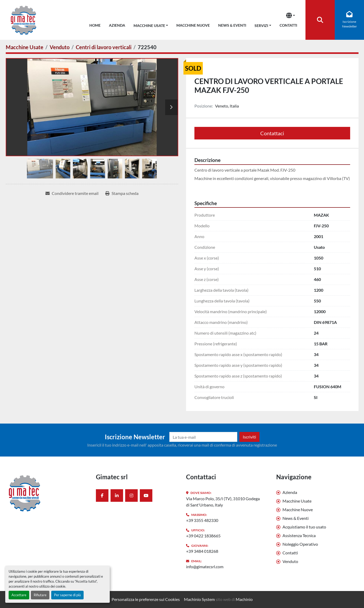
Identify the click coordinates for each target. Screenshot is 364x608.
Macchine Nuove (193, 25)
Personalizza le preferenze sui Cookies (146, 599)
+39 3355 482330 (202, 520)
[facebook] (102, 496)
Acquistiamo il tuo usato (304, 527)
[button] (151, 24)
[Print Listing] (122, 193)
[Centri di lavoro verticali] (104, 47)
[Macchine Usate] (25, 47)
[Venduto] (60, 47)
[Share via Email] (72, 193)
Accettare (19, 595)
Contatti (288, 25)
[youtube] (146, 496)
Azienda (117, 25)
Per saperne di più (67, 595)
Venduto (290, 561)
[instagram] (131, 496)
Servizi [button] (261, 26)
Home (95, 25)
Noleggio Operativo (300, 544)
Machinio (244, 599)
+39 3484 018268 (202, 551)
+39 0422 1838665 (203, 536)
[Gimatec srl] (47, 493)
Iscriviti (249, 437)
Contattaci (272, 133)
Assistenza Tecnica (299, 535)
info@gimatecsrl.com (205, 567)
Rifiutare (40, 595)
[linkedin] (117, 496)
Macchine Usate (149, 26)
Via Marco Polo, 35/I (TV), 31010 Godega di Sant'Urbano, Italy (223, 502)
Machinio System (199, 599)
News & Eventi (232, 25)
